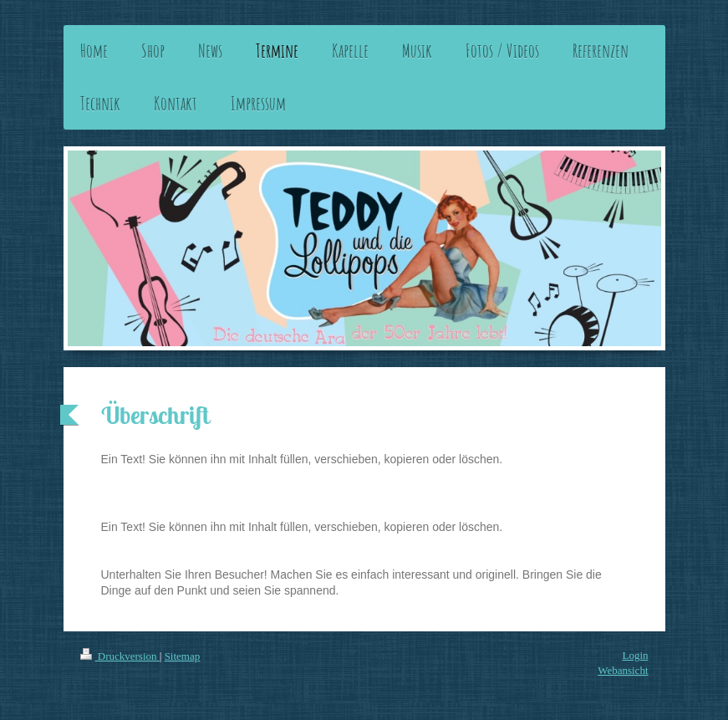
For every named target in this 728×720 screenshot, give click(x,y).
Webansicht (623, 670)
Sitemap (183, 656)
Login (635, 655)
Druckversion (120, 656)
